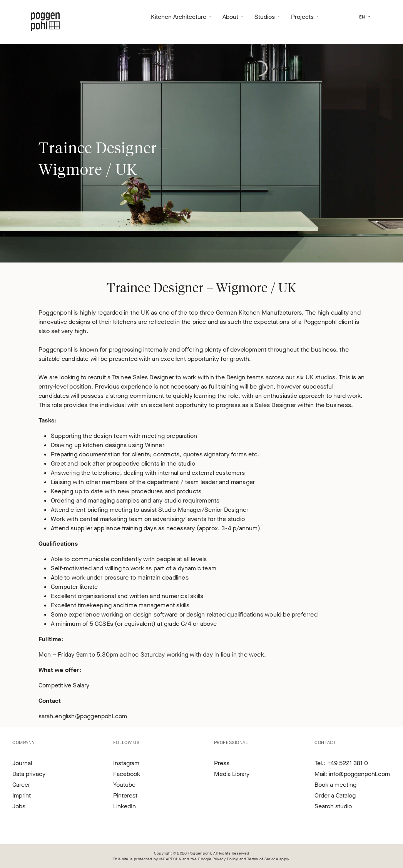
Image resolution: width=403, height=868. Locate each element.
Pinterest (125, 795)
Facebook (127, 774)
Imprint (22, 795)
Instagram (126, 763)
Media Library (232, 774)
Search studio (333, 806)
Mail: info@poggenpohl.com (352, 774)
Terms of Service (263, 859)
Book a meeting (335, 785)
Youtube (124, 785)
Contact (325, 742)
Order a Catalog (335, 795)
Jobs (19, 806)
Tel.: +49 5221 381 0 (341, 763)
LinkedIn (125, 806)
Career (21, 785)
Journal (22, 763)
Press (222, 763)
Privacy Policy (225, 859)
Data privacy (29, 774)
